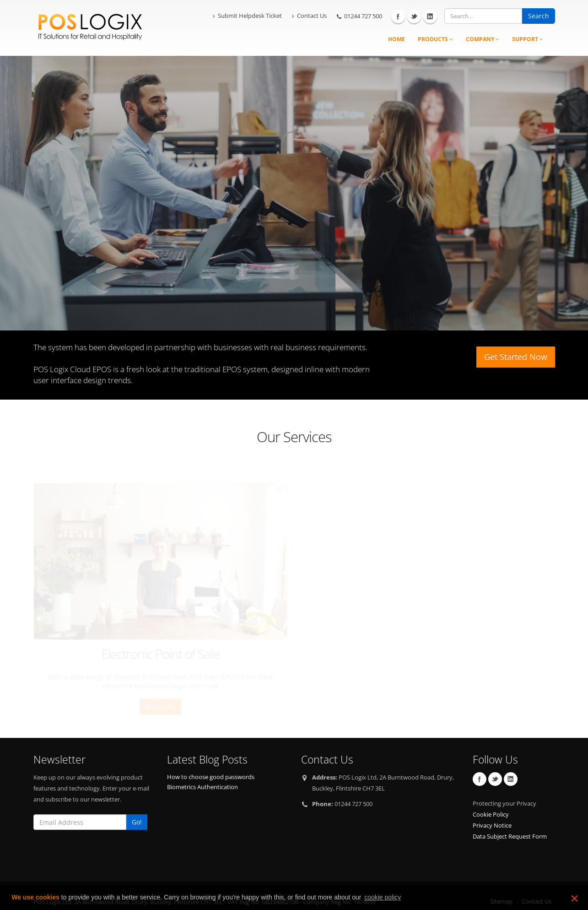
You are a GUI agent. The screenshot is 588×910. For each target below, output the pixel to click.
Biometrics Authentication (202, 773)
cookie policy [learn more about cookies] (383, 897)
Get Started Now (516, 357)
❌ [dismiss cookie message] (574, 898)
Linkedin (430, 16)
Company (483, 39)
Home (396, 39)
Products (435, 39)
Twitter (414, 16)
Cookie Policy (491, 801)
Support (528, 39)
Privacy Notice (492, 812)
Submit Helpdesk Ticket (247, 16)
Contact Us (309, 16)
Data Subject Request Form (510, 823)
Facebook (398, 16)
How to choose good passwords (211, 763)
